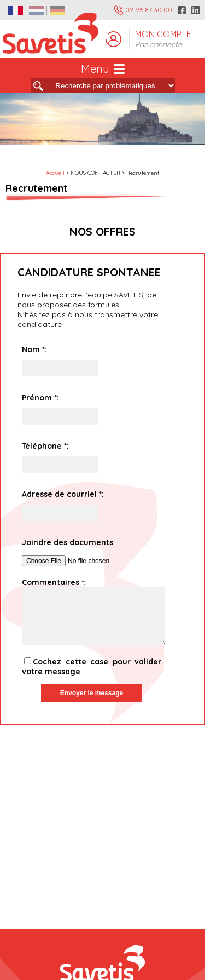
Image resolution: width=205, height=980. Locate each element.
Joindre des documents (68, 542)
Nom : (34, 349)
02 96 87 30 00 (143, 10)
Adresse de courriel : (63, 494)
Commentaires (51, 582)
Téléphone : (45, 446)
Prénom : (40, 398)
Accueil (55, 173)
